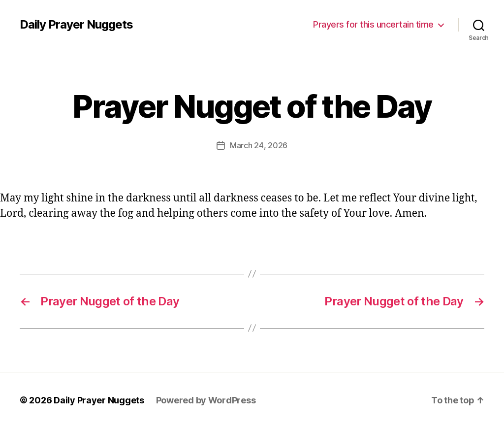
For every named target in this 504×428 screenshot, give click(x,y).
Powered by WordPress (206, 400)
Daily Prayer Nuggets (76, 25)
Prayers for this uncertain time (373, 24)
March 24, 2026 (259, 145)
